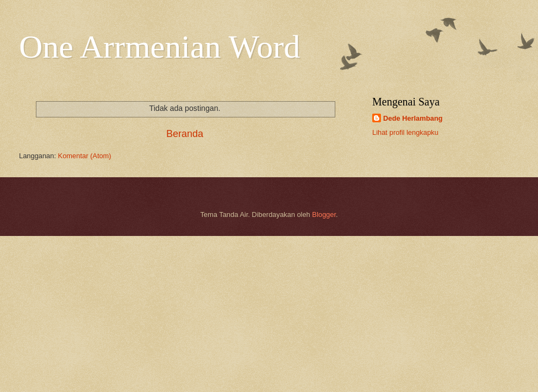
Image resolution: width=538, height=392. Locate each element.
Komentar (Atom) (85, 156)
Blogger (324, 214)
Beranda (185, 134)
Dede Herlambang (413, 118)
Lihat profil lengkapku (405, 132)
